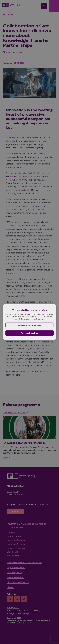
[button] (29, 325)
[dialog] (29, 322)
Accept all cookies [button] (29, 333)
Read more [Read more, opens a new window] (40, 319)
